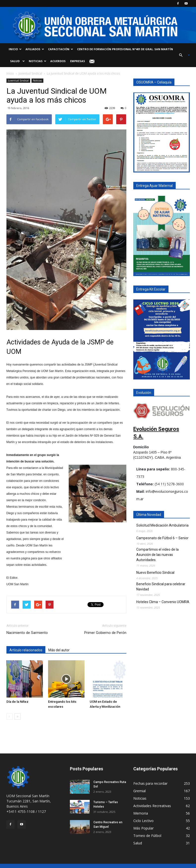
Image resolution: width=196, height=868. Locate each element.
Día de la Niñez (17, 702)
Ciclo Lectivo (143, 821)
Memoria (141, 813)
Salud (17, 61)
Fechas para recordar (150, 783)
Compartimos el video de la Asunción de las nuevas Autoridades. (157, 555)
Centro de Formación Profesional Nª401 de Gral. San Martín (125, 49)
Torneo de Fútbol (147, 836)
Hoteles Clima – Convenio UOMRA (163, 602)
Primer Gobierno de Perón (105, 633)
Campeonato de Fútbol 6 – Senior (162, 538)
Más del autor (59, 650)
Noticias (38, 61)
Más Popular (143, 828)
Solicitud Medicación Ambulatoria (162, 525)
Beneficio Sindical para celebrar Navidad (161, 587)
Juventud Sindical (30, 73)
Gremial (140, 791)
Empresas (78, 61)
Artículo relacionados (26, 650)
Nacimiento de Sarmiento (27, 633)
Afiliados (35, 49)
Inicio (15, 49)
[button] (182, 55)
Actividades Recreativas (152, 806)
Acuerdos (58, 61)
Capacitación (61, 49)
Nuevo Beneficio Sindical (155, 573)
